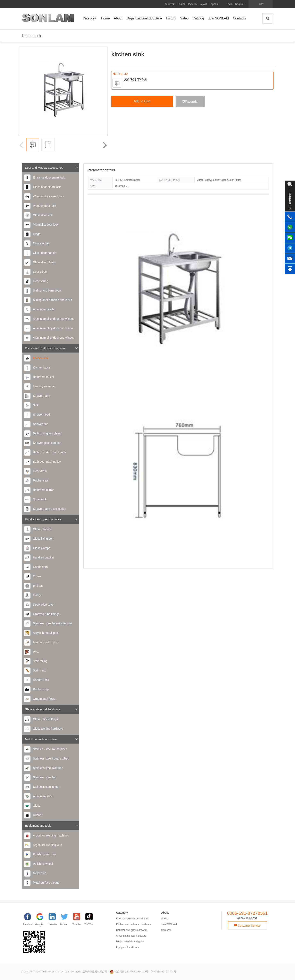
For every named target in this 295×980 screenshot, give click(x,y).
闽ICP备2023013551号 (164, 972)
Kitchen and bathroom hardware (52, 348)
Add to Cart (142, 101)
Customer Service (247, 926)
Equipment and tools (52, 826)
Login (230, 4)
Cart (261, 4)
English (181, 4)
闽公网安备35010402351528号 (129, 972)
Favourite (190, 102)
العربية (203, 4)
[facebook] (29, 920)
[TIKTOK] (91, 920)
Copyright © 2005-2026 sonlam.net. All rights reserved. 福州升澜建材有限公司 (64, 972)
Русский (193, 4)
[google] (41, 920)
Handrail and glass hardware (52, 519)
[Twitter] (66, 920)
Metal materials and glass (52, 739)
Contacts (166, 930)
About (164, 919)
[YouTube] (78, 920)
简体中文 (170, 4)
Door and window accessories (52, 168)
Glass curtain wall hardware (52, 709)
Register (240, 4)
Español (214, 4)
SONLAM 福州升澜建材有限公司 (48, 19)
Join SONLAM (169, 924)
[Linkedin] (54, 920)
